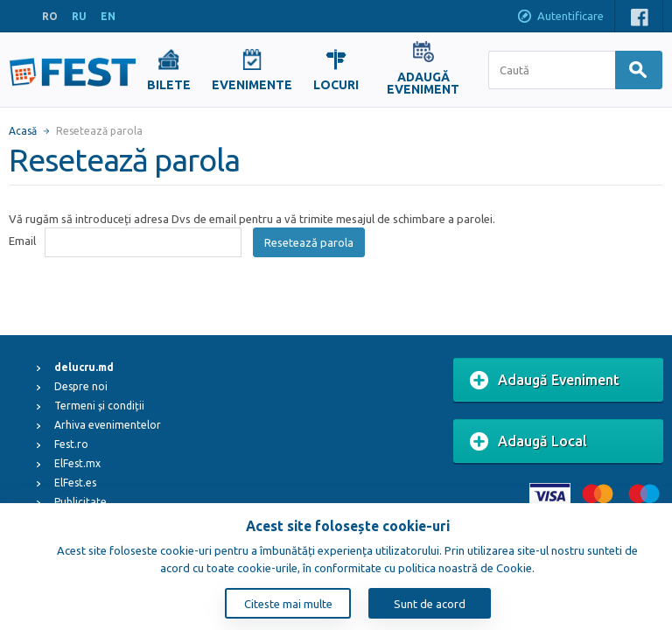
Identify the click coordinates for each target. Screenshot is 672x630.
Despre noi (81, 386)
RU (79, 16)
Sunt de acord (430, 604)
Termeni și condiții (99, 406)
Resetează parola (309, 242)
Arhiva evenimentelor (108, 425)
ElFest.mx (77, 463)
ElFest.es (75, 483)
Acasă (23, 131)
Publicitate (80, 502)
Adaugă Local (528, 442)
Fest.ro (71, 444)
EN (108, 16)
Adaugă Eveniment (545, 381)
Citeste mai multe (288, 604)
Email (22, 241)
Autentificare (560, 17)
